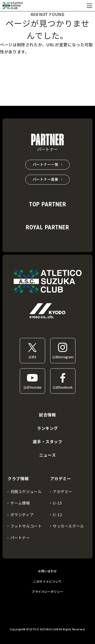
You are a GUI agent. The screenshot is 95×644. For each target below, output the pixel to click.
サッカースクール (68, 526)
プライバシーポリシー (48, 591)
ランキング (48, 428)
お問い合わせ (48, 571)
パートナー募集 (46, 179)
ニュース (48, 455)
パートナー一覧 (46, 164)
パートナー (20, 538)
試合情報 (48, 415)
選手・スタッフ (47, 441)
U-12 (57, 515)
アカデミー (63, 491)
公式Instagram (63, 357)
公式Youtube (32, 387)
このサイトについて (47, 581)
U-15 (57, 503)
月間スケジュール (26, 491)
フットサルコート (26, 526)
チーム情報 (20, 503)
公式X (32, 357)
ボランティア (22, 515)
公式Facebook (63, 387)
